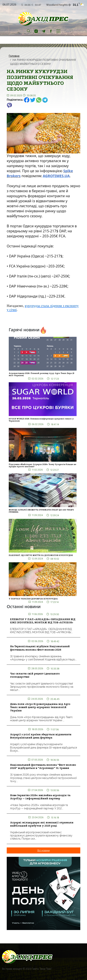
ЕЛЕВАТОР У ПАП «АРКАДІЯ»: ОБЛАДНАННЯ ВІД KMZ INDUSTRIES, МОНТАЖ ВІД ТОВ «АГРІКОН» (43, 621)
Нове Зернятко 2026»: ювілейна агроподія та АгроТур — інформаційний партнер (40, 797)
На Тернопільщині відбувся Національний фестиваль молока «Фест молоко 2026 (40, 648)
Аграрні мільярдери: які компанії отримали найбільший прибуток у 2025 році (42, 824)
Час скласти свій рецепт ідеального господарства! (35, 675)
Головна (14, 56)
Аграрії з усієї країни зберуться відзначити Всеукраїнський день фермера (41, 736)
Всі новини (44, 850)
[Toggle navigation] (58, 31)
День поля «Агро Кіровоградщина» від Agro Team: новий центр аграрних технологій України (40, 707)
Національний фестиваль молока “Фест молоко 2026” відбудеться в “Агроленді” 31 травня (43, 766)
